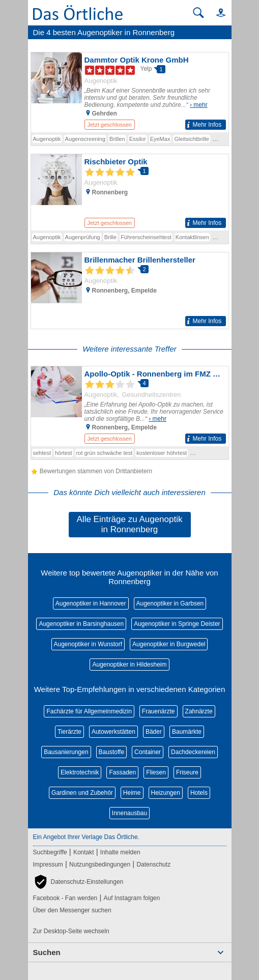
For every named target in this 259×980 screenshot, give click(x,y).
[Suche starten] (198, 13)
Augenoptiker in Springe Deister (177, 624)
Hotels (199, 793)
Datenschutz (153, 864)
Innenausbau (129, 813)
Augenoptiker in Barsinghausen (81, 624)
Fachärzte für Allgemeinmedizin (89, 711)
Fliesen (156, 772)
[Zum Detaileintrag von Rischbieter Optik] (130, 192)
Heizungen (166, 793)
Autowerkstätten (113, 732)
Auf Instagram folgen (132, 898)
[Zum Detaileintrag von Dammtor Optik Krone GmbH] (130, 92)
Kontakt (84, 852)
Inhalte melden (120, 852)
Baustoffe (111, 752)
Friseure (187, 772)
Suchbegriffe (50, 852)
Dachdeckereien (193, 752)
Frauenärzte (159, 711)
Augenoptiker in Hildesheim (129, 665)
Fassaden (122, 772)
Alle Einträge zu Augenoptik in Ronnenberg (130, 524)
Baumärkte (187, 732)
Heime (132, 793)
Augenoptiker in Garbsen (170, 603)
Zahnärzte (199, 711)
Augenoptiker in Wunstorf (88, 644)
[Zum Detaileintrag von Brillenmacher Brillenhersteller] (130, 291)
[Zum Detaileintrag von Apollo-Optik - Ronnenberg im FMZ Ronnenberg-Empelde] (130, 406)
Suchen (47, 952)
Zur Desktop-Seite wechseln (71, 931)
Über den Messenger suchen (72, 910)
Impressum (48, 864)
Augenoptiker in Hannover (91, 603)
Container (148, 752)
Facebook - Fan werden (65, 898)
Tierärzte (69, 732)
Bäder (154, 732)
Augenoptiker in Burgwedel (169, 644)
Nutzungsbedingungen (100, 864)
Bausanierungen (66, 752)
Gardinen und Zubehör (82, 793)
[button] (216, 12)
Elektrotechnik (80, 772)
